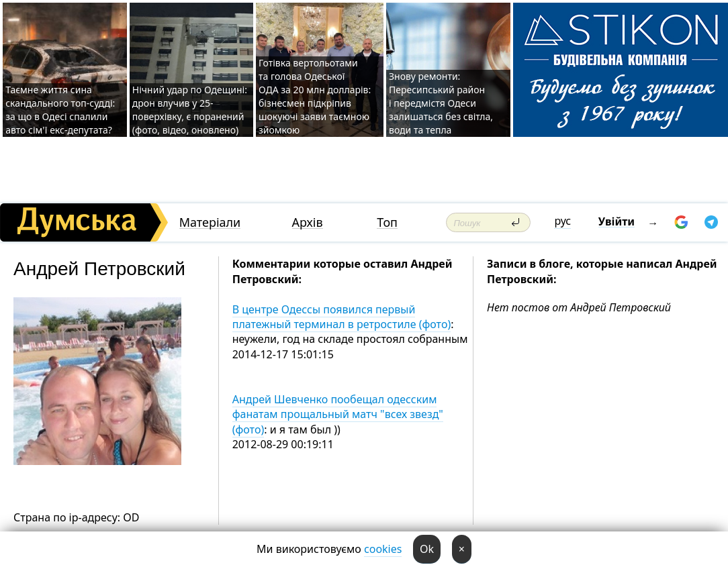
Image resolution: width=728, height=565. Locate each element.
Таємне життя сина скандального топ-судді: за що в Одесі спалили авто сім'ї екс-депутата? (60, 110)
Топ (387, 222)
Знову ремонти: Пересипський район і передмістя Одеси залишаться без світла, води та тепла (441, 103)
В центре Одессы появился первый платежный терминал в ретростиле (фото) (342, 317)
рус (562, 221)
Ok (427, 549)
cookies (383, 549)
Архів (308, 222)
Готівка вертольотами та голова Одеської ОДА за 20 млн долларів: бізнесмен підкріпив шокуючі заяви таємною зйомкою (315, 96)
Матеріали (210, 222)
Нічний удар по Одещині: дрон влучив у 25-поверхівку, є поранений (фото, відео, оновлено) (190, 110)
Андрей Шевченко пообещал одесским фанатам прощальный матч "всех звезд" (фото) (338, 414)
